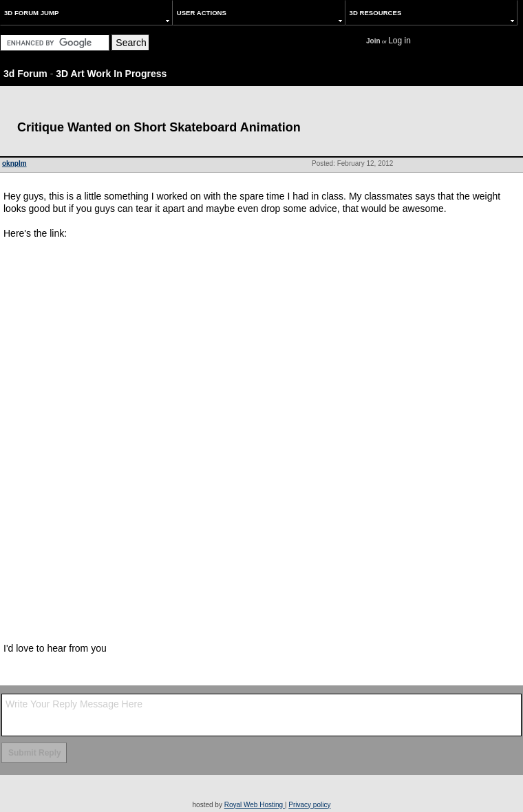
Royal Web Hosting (255, 805)
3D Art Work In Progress (111, 74)
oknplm (14, 163)
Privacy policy (309, 805)
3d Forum (25, 74)
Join (373, 41)
